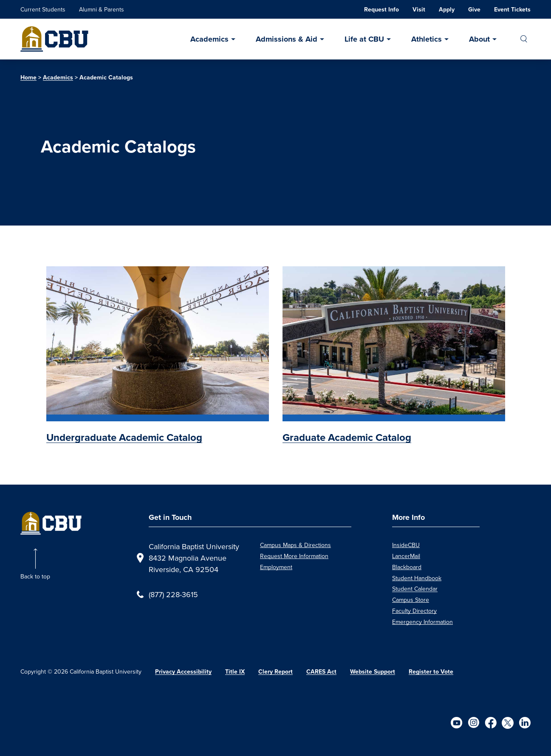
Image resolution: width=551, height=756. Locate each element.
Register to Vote (431, 672)
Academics (209, 39)
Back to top (35, 576)
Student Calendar (415, 589)
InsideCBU (406, 545)
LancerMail (406, 556)
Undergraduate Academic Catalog (124, 437)
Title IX (235, 672)
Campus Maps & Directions (295, 545)
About (479, 39)
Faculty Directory (414, 611)
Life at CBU (364, 39)
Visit (419, 10)
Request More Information (294, 556)
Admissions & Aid (287, 39)
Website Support (373, 672)
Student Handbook (417, 578)
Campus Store (411, 600)
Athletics (427, 39)
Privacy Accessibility (183, 672)
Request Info (381, 10)
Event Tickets (512, 10)
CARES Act (321, 672)
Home (28, 78)
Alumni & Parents (102, 9)
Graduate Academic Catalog (347, 437)
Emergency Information (422, 622)
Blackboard (407, 567)
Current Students (43, 9)
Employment (276, 567)
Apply (447, 10)
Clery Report (275, 672)
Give (474, 10)
